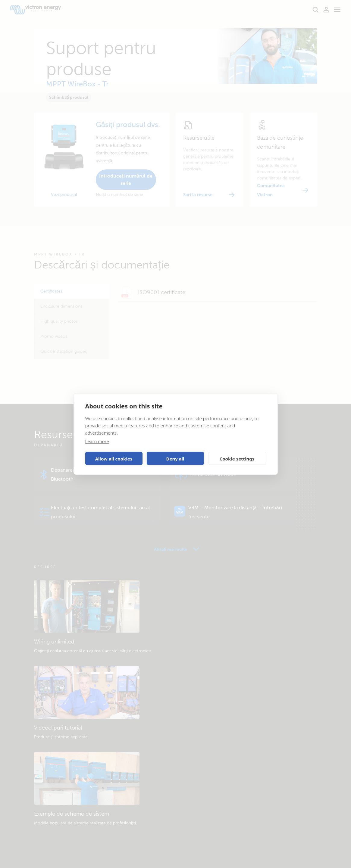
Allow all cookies (114, 458)
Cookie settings (237, 458)
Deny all (175, 458)
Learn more (97, 441)
